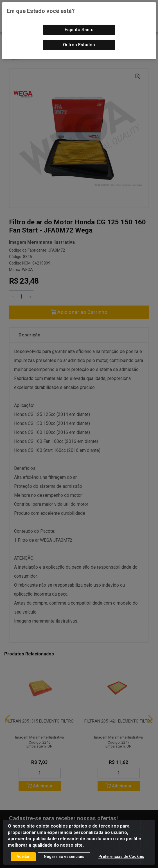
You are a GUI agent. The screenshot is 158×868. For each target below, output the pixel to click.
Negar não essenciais (64, 856)
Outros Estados (79, 45)
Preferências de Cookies (121, 856)
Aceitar (23, 856)
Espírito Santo (79, 30)
